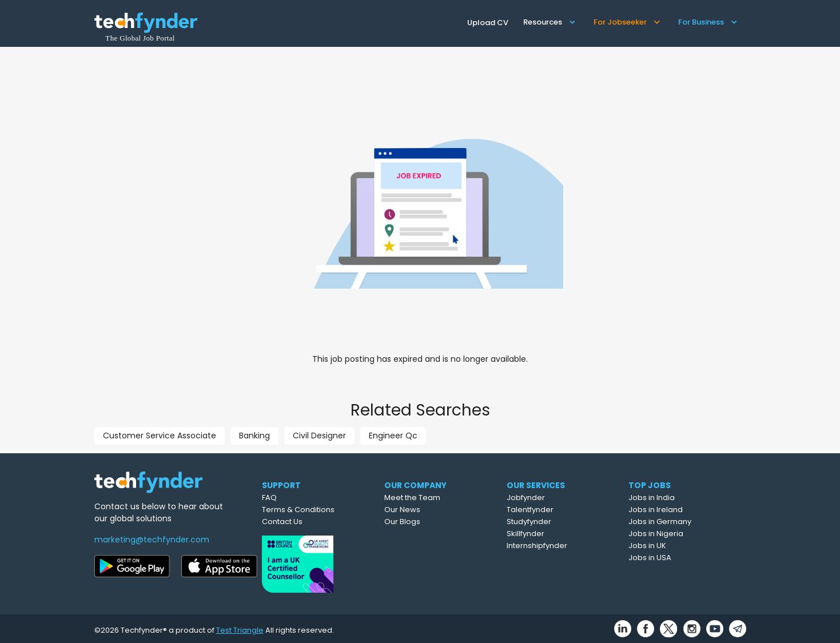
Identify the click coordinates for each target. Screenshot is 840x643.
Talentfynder (558, 510)
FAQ (292, 498)
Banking (254, 436)
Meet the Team (440, 498)
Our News (430, 510)
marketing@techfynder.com (152, 540)
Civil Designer (319, 436)
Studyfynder (557, 522)
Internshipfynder (565, 546)
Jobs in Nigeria (683, 534)
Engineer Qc (393, 436)
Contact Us (304, 522)
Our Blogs (430, 522)
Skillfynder (554, 534)
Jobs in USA (677, 558)
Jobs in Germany (687, 522)
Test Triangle (240, 627)
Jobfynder (554, 498)
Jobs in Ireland (683, 510)
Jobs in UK (675, 546)
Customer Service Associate (160, 436)
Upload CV (488, 23)
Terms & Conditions (321, 510)
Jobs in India (679, 498)
